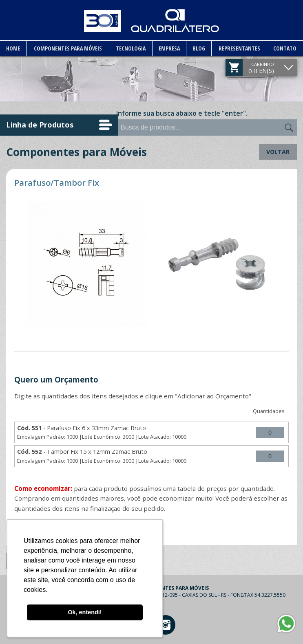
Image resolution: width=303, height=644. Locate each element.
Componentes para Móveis (67, 48)
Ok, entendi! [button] (85, 612)
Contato (285, 48)
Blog (199, 48)
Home (13, 48)
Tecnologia (130, 48)
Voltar (278, 152)
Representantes (239, 48)
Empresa (169, 48)
